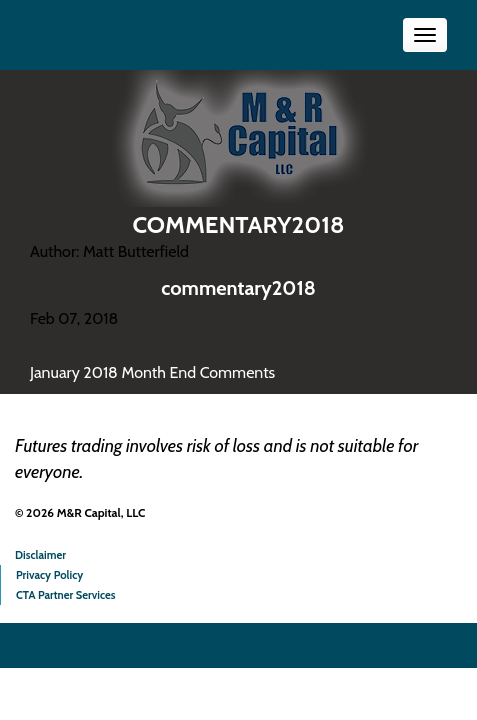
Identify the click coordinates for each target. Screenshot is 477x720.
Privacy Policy (49, 575)
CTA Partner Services (65, 595)
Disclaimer (40, 555)
